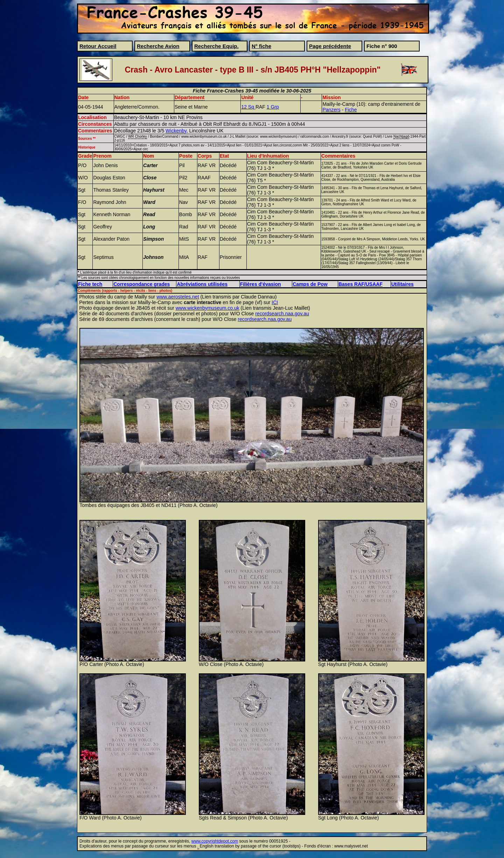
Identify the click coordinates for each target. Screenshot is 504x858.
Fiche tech (90, 284)
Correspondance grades (142, 284)
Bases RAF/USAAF (360, 284)
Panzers (331, 110)
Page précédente (330, 46)
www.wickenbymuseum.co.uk (208, 308)
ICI (275, 302)
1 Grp (273, 107)
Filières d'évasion (261, 284)
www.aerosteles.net (178, 297)
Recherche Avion (158, 46)
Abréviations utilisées (202, 284)
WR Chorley (138, 136)
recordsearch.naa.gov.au (282, 314)
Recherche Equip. (216, 46)
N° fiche (261, 46)
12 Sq (248, 107)
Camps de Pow (310, 284)
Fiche (351, 110)
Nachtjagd (401, 136)
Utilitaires (402, 284)
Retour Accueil (98, 46)
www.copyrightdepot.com (215, 841)
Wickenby (176, 131)
